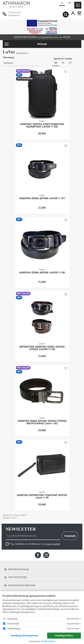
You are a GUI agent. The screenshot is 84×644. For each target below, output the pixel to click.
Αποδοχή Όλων (64, 635)
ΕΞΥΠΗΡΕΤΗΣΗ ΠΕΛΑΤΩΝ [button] (22, 585)
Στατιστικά (13, 624)
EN (70, 3)
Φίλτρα (26, 44)
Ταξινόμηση (8, 57)
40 (63, 63)
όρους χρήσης (53, 544)
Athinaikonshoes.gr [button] (18, 569)
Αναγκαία (13, 619)
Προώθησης (14, 629)
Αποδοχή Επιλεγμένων (24, 635)
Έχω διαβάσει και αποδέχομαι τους (36, 544)
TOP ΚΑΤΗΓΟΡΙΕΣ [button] (17, 577)
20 (56, 63)
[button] (65, 72)
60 (70, 63)
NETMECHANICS (48, 641)
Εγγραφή (70, 536)
